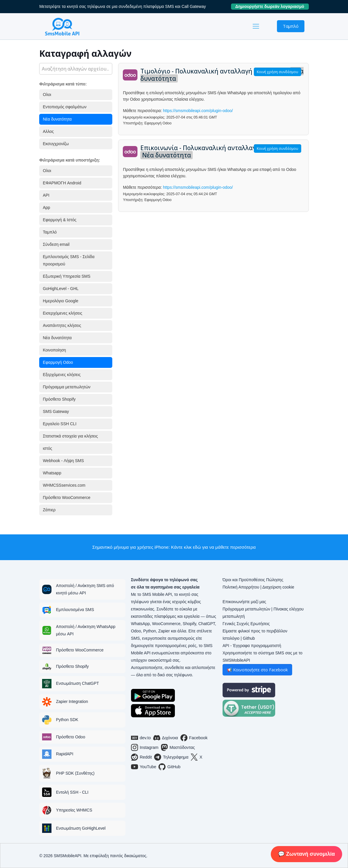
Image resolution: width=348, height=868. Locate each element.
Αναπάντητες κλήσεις (62, 325)
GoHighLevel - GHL (61, 289)
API (46, 195)
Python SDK (67, 720)
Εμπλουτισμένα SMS (75, 610)
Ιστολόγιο (231, 638)
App (46, 207)
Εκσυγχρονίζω (56, 144)
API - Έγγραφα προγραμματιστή (252, 646)
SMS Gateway (56, 411)
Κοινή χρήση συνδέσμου (278, 72)
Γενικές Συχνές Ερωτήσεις (246, 624)
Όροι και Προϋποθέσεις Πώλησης (253, 580)
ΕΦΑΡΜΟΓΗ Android (62, 183)
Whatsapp (52, 473)
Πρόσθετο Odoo (70, 737)
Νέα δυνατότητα (57, 119)
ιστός (47, 448)
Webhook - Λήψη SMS (63, 461)
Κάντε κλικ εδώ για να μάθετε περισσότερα (213, 547)
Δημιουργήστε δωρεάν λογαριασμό (272, 6)
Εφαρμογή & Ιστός (60, 220)
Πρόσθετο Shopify (59, 399)
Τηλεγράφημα (171, 757)
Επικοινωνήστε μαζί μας (244, 602)
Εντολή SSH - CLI (72, 792)
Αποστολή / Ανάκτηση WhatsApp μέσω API (86, 630)
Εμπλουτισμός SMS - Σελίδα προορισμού (69, 260)
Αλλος (48, 131)
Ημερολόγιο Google (60, 301)
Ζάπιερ (49, 510)
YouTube (144, 767)
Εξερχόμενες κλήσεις (62, 375)
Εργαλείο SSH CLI (60, 424)
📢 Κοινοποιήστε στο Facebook (257, 670)
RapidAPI (64, 754)
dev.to (141, 738)
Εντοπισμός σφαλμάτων (64, 107)
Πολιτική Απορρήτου (241, 587)
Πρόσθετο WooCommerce (67, 498)
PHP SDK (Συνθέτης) (75, 773)
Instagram (145, 747)
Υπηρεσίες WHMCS (74, 810)
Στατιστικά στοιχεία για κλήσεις (70, 436)
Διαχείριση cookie (278, 587)
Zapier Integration (72, 701)
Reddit (142, 757)
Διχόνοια (166, 738)
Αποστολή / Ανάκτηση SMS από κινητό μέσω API (85, 589)
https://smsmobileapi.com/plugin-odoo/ (198, 111)
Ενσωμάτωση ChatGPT (77, 683)
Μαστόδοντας (178, 747)
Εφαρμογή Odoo (58, 362)
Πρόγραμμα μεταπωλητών (67, 387)
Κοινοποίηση (54, 350)
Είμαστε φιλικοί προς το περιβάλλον (255, 631)
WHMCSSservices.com (64, 485)
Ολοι (47, 95)
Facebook (194, 738)
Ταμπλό (291, 26)
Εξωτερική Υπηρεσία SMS (67, 276)
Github (249, 638)
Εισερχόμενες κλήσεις (62, 313)
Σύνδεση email (56, 244)
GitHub (169, 767)
